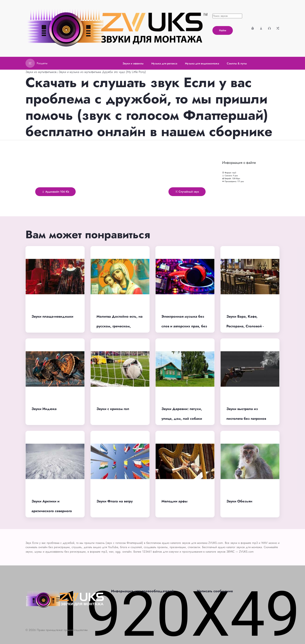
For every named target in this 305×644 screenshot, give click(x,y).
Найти (223, 30)
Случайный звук (187, 192)
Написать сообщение (215, 591)
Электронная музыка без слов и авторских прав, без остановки (184, 326)
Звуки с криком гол (113, 409)
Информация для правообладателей (142, 591)
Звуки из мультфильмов (41, 72)
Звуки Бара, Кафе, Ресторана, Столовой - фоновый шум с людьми (247, 326)
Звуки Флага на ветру (115, 501)
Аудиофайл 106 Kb (55, 192)
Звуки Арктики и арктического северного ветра (52, 511)
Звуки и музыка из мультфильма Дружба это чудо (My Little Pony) (102, 72)
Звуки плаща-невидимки (52, 316)
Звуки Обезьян (239, 501)
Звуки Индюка (44, 409)
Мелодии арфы (174, 501)
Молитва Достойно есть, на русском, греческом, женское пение (120, 326)
